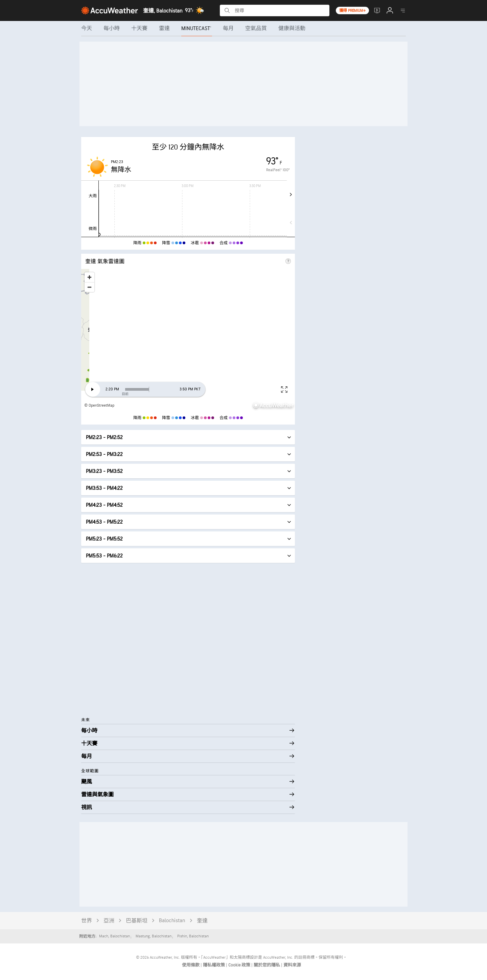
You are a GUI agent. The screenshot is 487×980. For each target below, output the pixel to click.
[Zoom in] (89, 277)
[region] (188, 340)
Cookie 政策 (240, 965)
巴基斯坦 (137, 921)
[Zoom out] (89, 287)
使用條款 (191, 965)
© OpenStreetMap (99, 405)
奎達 (202, 921)
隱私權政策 (214, 965)
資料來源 (292, 965)
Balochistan (172, 921)
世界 (87, 921)
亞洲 (109, 921)
